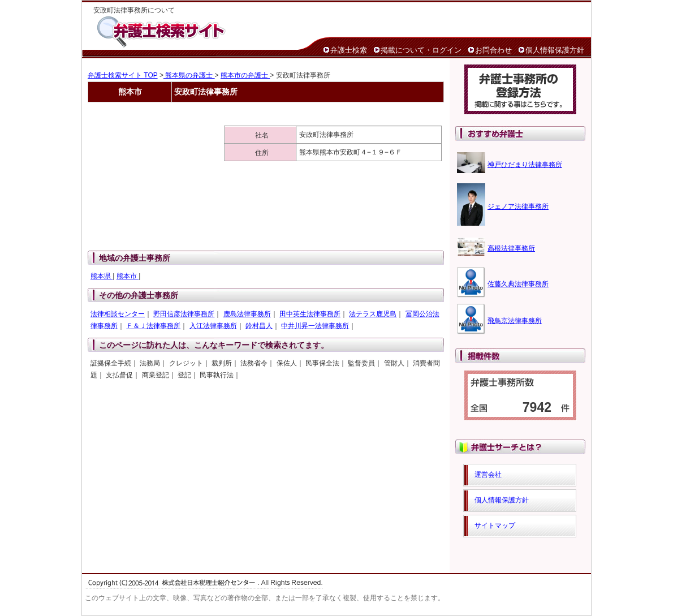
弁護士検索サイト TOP (123, 75)
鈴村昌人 (259, 326)
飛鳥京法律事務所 (515, 321)
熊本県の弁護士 (189, 75)
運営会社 (488, 475)
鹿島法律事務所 (247, 314)
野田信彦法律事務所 (184, 314)
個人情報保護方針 (555, 50)
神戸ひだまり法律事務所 (525, 165)
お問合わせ (493, 50)
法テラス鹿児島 (373, 314)
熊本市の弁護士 (245, 75)
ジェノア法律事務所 (518, 206)
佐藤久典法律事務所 (518, 284)
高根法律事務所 (511, 248)
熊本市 (128, 276)
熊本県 (102, 276)
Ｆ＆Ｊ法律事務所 (153, 326)
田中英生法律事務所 (310, 314)
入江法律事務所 (213, 326)
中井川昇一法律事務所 (315, 326)
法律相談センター (118, 314)
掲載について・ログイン (421, 50)
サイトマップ (495, 525)
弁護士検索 (349, 50)
